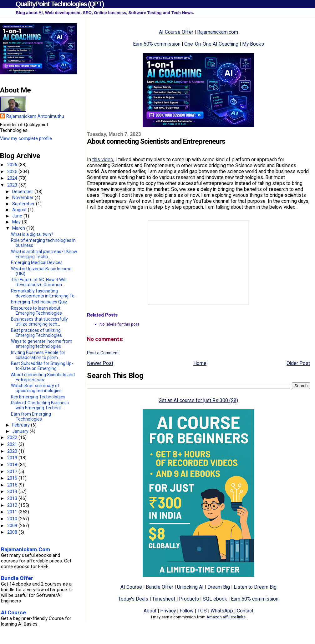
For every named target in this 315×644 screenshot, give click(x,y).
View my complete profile (26, 138)
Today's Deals (133, 599)
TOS (202, 611)
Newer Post (100, 363)
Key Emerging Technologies (38, 397)
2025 (13, 172)
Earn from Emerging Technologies (31, 417)
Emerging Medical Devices (37, 262)
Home (200, 363)
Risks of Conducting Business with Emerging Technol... (40, 405)
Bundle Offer (160, 587)
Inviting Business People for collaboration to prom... (38, 355)
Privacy (168, 611)
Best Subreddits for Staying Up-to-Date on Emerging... (42, 366)
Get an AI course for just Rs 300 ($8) (198, 400)
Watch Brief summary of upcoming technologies (36, 388)
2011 (13, 512)
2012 (13, 505)
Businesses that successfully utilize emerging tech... (39, 322)
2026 (13, 165)
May (17, 222)
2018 (13, 465)
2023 (13, 185)
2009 (13, 526)
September (24, 204)
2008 (13, 532)
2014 (13, 492)
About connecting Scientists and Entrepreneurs (43, 377)
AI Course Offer (176, 32)
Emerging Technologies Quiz (39, 302)
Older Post (298, 363)
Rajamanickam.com (218, 32)
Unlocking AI (190, 587)
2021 (13, 444)
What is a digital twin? (32, 234)
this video (103, 160)
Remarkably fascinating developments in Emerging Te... (44, 293)
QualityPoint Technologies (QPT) (60, 4)
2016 (13, 478)
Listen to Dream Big (255, 587)
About (150, 611)
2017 (13, 472)
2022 (13, 437)
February (22, 425)
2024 (13, 178)
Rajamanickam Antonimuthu (35, 116)
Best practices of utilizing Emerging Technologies (36, 333)
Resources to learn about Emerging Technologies (36, 311)
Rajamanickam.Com (25, 549)
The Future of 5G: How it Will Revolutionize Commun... (38, 282)
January (21, 431)
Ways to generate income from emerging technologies (42, 344)
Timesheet (164, 599)
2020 (13, 451)
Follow (187, 611)
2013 (13, 498)
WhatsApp (222, 611)
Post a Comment (103, 353)
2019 (13, 458)
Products (189, 599)
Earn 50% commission (157, 44)
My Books (253, 44)
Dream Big (219, 587)
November (23, 197)
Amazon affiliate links (226, 617)
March (19, 228)
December (23, 192)
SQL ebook (215, 599)
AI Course (131, 587)
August (20, 210)
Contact (245, 611)
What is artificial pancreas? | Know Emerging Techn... (44, 254)
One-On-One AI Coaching (211, 44)
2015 (13, 485)
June (18, 216)
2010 (13, 519)
